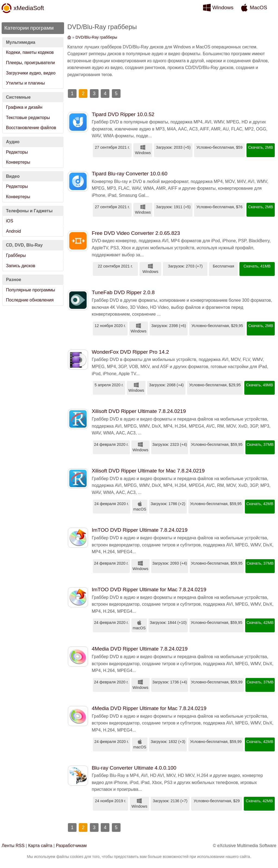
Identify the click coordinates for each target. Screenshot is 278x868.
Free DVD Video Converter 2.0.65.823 (136, 233)
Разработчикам (71, 846)
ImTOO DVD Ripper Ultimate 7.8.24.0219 (140, 530)
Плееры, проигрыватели (30, 63)
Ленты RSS (13, 846)
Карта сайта (40, 846)
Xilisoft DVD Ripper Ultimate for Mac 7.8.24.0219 (148, 471)
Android (13, 231)
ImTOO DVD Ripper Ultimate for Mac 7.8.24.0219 (149, 589)
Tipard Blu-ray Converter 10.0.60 (130, 174)
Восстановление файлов (31, 128)
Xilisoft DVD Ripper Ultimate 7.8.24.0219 (139, 411)
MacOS (258, 7)
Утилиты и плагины (25, 83)
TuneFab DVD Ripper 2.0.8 (123, 292)
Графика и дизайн (24, 107)
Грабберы (16, 255)
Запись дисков (21, 266)
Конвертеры (18, 162)
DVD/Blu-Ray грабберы (96, 37)
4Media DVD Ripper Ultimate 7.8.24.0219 (140, 649)
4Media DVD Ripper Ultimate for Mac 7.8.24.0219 (149, 708)
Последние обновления (30, 300)
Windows (223, 7)
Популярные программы (31, 290)
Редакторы (17, 152)
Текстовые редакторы (28, 118)
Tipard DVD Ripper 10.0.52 (123, 114)
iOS (10, 221)
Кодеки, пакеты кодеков (30, 52)
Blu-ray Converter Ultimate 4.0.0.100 (134, 768)
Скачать (255, 147)
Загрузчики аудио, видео (31, 73)
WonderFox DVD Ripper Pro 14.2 (130, 352)
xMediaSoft (29, 8)
